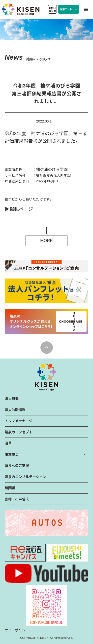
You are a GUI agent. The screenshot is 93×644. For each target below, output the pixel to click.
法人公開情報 (15, 410)
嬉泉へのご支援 (17, 466)
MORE (46, 241)
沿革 (8, 443)
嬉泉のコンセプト (19, 432)
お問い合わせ (52, 10)
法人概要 (12, 399)
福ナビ (10, 199)
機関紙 (10, 488)
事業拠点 (12, 454)
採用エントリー (68, 9)
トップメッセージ (19, 421)
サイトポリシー (17, 630)
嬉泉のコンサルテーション (26, 477)
